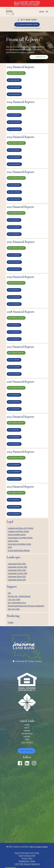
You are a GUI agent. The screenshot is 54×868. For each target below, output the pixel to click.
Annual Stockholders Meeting (19, 550)
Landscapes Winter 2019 (17, 576)
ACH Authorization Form (17, 603)
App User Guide (14, 609)
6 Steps (11, 622)
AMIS (10, 547)
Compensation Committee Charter (20, 538)
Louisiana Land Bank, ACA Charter (21, 528)
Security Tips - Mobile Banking (19, 596)
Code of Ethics (13, 541)
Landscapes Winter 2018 (17, 580)
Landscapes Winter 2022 (17, 564)
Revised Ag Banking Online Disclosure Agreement (26, 606)
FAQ (9, 593)
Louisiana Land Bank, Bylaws (18, 531)
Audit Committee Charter (17, 534)
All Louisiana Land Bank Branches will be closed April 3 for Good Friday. (27, 3)
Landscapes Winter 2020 (17, 570)
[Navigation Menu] (44, 11)
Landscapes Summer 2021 (17, 567)
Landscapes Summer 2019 (17, 573)
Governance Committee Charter (19, 544)
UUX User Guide (14, 599)
